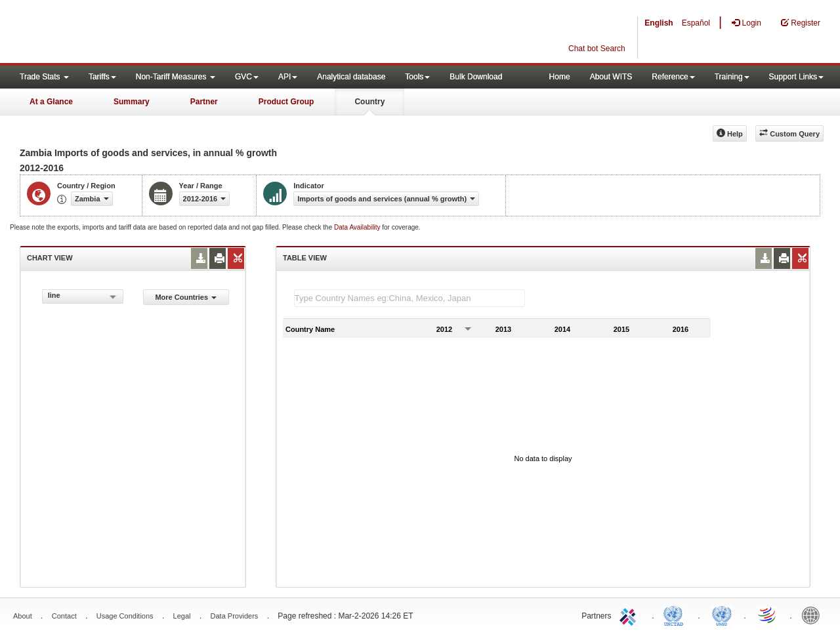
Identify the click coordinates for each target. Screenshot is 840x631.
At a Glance (51, 102)
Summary (132, 102)
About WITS (611, 77)
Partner (204, 102)
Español (696, 23)
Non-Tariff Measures (176, 77)
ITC (630, 615)
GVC (247, 77)
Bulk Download (476, 77)
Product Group (286, 102)
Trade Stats (44, 77)
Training (732, 77)
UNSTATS (722, 615)
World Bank (814, 615)
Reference (673, 77)
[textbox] (409, 298)
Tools (417, 77)
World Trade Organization (768, 615)
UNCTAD (676, 615)
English (659, 23)
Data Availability (358, 227)
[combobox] (83, 296)
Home (560, 77)
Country (369, 102)
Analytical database (351, 77)
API (288, 77)
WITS (131, 33)
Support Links (796, 77)
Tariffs (102, 77)
